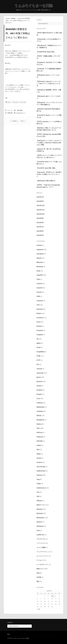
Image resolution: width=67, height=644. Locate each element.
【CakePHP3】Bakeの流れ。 (46, 52)
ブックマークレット (43, 552)
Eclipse (39, 313)
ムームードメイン (42, 556)
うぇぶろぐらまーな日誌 (33, 6)
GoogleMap (40, 352)
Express (39, 326)
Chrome (39, 292)
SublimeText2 (41, 471)
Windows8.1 (41, 518)
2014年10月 (41, 214)
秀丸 (38, 582)
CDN (38, 279)
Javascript (19, 113)
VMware (39, 501)
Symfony (39, 475)
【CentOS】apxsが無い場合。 (47, 168)
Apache (39, 258)
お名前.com (40, 535)
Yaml (38, 530)
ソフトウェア (41, 543)
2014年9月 (40, 218)
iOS (38, 364)
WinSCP (39, 522)
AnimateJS (40, 254)
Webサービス (41, 505)
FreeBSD (40, 335)
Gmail (38, 347)
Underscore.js (41, 488)
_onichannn (19, 110)
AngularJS (40, 250)
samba (39, 445)
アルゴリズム (41, 539)
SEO (38, 450)
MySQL (39, 416)
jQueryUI (39, 381)
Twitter (39, 484)
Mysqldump (40, 420)
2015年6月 (40, 201)
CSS (38, 305)
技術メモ (23, 113)
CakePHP (40, 275)
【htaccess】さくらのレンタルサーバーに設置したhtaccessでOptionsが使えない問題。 (49, 143)
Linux (38, 399)
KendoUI (39, 390)
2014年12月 (41, 206)
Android (39, 245)
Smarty (39, 458)
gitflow (39, 343)
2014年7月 (40, 227)
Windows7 (40, 513)
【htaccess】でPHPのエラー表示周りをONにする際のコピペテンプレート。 (49, 174)
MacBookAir (41, 407)
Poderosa (40, 437)
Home (13, 18)
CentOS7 (40, 288)
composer (40, 301)
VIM (38, 496)
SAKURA (40, 441)
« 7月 (38, 609)
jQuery (39, 377)
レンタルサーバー (42, 564)
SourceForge (41, 467)
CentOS (39, 284)
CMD (38, 296)
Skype (39, 454)
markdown (40, 411)
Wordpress (40, 526)
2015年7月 (40, 197)
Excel (38, 322)
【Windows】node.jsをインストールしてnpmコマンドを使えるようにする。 (49, 84)
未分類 (39, 577)
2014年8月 (40, 223)
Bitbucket (40, 262)
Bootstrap (40, 267)
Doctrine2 (40, 309)
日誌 (38, 573)
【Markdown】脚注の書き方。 (47, 181)
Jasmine (39, 369)
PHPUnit (39, 433)
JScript (39, 386)
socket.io (39, 462)
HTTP (38, 360)
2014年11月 (41, 210)
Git (38, 339)
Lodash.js (40, 403)
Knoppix (39, 394)
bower (39, 271)
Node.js (39, 424)
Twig (38, 479)
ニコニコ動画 (41, 547)
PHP (38, 428)
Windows (40, 509)
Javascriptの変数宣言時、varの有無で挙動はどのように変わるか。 (18, 33)
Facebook (40, 330)
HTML (39, 356)
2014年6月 (40, 231)
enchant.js (40, 318)
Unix (38, 492)
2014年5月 (40, 235)
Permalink (10, 113)
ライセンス (40, 560)
